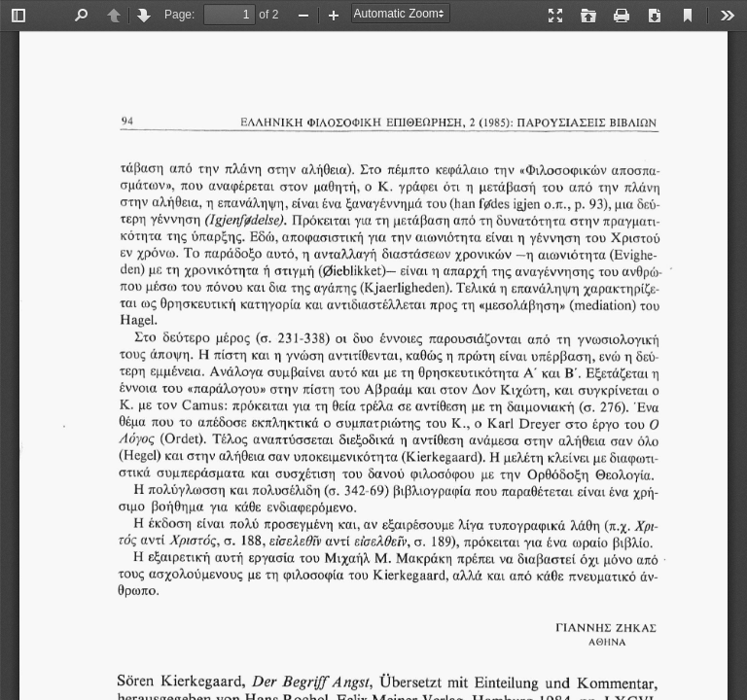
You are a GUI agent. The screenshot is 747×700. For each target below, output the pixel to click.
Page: (179, 15)
